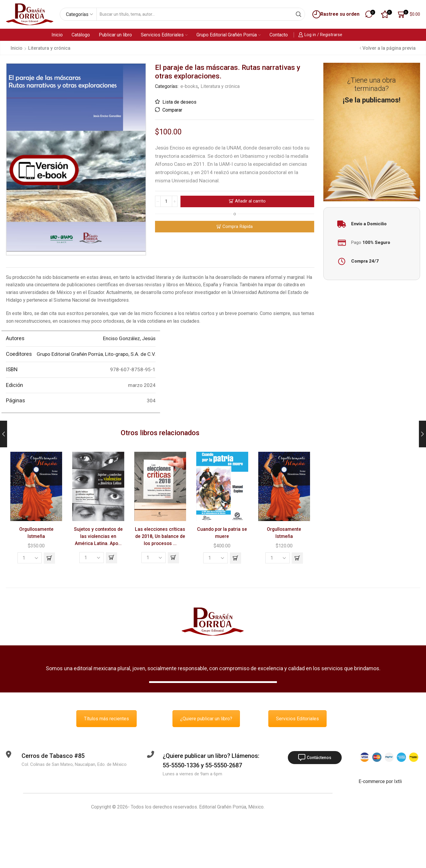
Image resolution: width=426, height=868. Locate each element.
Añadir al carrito (250, 201)
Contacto (279, 35)
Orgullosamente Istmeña (36, 533)
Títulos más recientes (106, 719)
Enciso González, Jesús (129, 338)
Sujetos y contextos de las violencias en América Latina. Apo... (98, 536)
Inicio (57, 35)
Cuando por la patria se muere (222, 533)
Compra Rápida (238, 226)
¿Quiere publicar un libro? (206, 719)
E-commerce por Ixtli (380, 781)
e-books (189, 86)
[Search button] (298, 14)
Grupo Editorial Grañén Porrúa (229, 35)
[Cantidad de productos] (166, 201)
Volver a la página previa (389, 48)
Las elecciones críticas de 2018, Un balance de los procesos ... (160, 536)
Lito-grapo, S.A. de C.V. (130, 354)
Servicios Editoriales (164, 35)
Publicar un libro (115, 35)
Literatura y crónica (49, 48)
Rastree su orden (335, 14)
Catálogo (81, 35)
